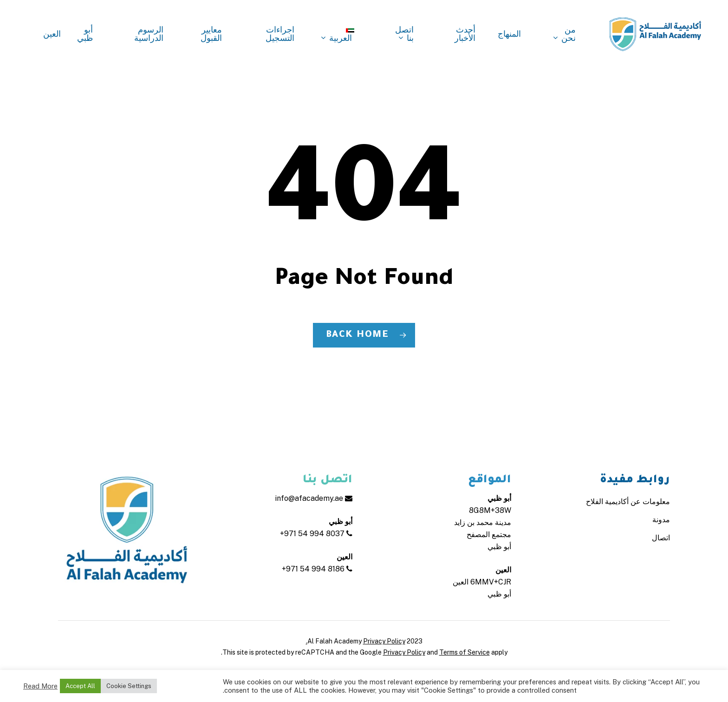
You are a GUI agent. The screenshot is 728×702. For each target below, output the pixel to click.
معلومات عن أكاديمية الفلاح (628, 502)
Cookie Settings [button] (129, 686)
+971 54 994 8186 (317, 569)
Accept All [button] (80, 686)
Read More (40, 686)
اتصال (661, 538)
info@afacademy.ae (314, 498)
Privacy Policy (404, 652)
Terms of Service (465, 652)
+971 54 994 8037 (316, 534)
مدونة (661, 520)
